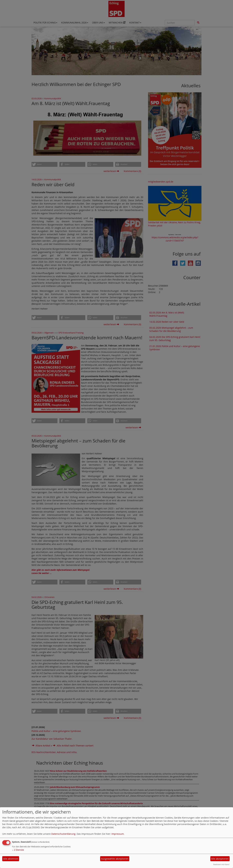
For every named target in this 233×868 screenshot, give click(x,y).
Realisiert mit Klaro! (221, 864)
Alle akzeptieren (220, 859)
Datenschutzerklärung (63, 834)
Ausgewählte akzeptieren (115, 859)
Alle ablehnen (11, 859)
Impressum (118, 834)
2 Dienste (18, 850)
